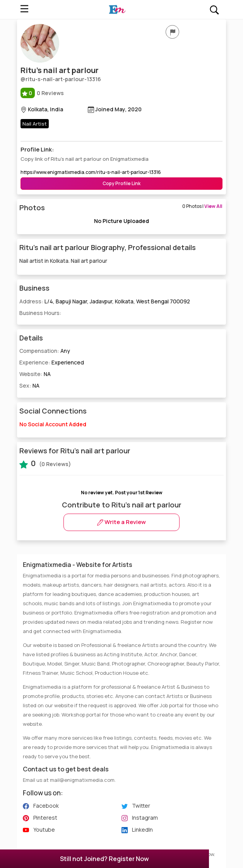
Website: (35, 374)
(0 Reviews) (45, 463)
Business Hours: (40, 313)
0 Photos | (202, 206)
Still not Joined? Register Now (104, 859)
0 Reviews (42, 93)
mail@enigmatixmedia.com (82, 780)
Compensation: (45, 351)
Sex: (29, 385)
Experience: (52, 362)
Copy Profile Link (122, 183)
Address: (105, 301)
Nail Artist (35, 124)
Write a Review (122, 522)
